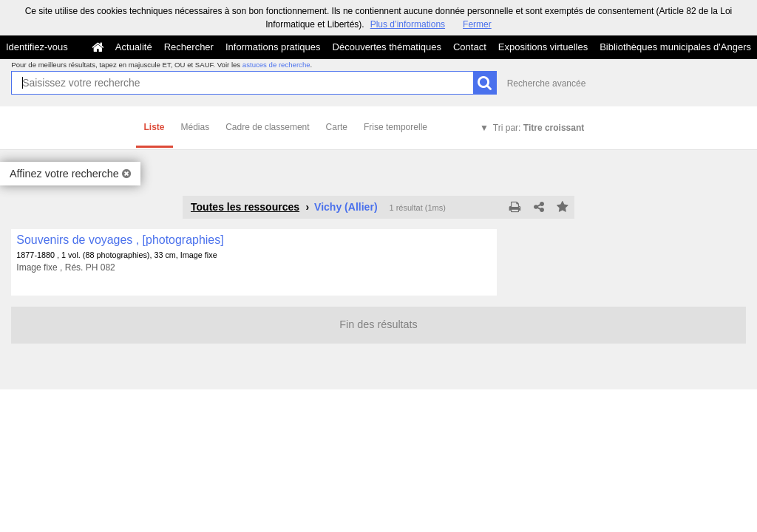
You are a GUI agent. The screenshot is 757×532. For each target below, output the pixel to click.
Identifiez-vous (37, 47)
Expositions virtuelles (543, 47)
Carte (337, 127)
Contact (470, 47)
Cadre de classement (267, 127)
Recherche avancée (547, 83)
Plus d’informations (408, 24)
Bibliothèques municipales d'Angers (675, 47)
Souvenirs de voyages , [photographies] (120, 240)
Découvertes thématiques (387, 47)
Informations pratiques (273, 47)
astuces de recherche (276, 65)
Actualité (134, 47)
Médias (196, 127)
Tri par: (539, 128)
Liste (155, 127)
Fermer (477, 24)
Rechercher (189, 47)
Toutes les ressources (245, 207)
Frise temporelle (396, 127)
